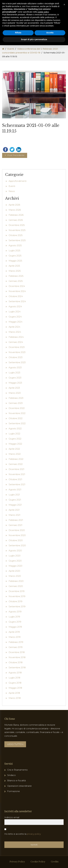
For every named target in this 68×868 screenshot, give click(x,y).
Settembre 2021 (17, 498)
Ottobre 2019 (15, 615)
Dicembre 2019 (17, 604)
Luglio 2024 (15, 325)
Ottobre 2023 (16, 370)
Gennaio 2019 (16, 660)
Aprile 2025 (14, 279)
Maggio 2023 (15, 396)
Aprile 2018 (14, 706)
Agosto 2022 (15, 442)
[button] (64, 5)
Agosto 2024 (15, 320)
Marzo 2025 (15, 284)
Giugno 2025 (15, 269)
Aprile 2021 (14, 523)
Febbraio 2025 (16, 289)
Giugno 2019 (15, 635)
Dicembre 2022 (17, 421)
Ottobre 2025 (16, 248)
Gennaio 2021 (15, 538)
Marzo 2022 (15, 467)
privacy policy (34, 847)
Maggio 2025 (15, 274)
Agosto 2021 (15, 503)
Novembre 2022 (17, 426)
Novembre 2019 (17, 609)
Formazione (14, 804)
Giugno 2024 (15, 330)
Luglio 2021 (14, 508)
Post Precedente (16, 168)
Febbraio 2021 (16, 533)
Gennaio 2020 (16, 599)
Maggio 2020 (15, 579)
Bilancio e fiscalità (16, 794)
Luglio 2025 (14, 264)
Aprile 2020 (14, 584)
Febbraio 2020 (16, 594)
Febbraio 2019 (16, 655)
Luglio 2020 (15, 569)
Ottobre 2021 (15, 492)
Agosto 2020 (15, 564)
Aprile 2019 (14, 645)
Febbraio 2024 (16, 350)
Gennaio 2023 (16, 416)
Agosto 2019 (15, 625)
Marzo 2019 (15, 650)
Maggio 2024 (15, 335)
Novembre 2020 (17, 548)
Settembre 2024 (17, 314)
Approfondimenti (18, 194)
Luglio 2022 (14, 447)
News (12, 204)
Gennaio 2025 (16, 294)
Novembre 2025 (17, 243)
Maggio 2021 (15, 518)
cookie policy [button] (43, 12)
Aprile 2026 (14, 218)
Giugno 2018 (15, 696)
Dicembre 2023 (17, 360)
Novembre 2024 (17, 304)
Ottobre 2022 (16, 431)
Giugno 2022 (15, 452)
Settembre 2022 (17, 437)
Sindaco (11, 788)
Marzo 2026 (15, 223)
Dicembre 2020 (17, 543)
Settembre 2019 (17, 620)
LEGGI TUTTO (15, 757)
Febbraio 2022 (16, 472)
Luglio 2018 (14, 691)
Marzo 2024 (15, 345)
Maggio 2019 (15, 640)
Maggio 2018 (15, 701)
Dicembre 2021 (16, 482)
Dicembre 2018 (17, 665)
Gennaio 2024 (16, 355)
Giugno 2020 (15, 574)
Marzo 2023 (15, 406)
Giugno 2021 (15, 513)
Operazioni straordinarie (19, 799)
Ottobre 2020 (16, 554)
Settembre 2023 (17, 376)
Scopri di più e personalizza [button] (34, 39)
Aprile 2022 (14, 462)
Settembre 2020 (17, 559)
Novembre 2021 (17, 487)
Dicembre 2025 (17, 238)
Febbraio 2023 (16, 411)
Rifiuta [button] (18, 33)
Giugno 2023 (15, 391)
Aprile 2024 (14, 340)
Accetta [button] (50, 33)
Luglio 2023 (14, 386)
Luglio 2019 (14, 630)
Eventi (11, 49)
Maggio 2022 (15, 457)
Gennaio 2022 (16, 477)
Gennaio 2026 (16, 233)
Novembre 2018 (17, 670)
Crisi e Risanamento (17, 783)
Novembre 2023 (17, 365)
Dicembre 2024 (17, 299)
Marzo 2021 (14, 528)
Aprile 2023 (14, 401)
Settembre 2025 (17, 253)
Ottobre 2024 (16, 309)
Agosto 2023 (15, 381)
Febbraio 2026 (16, 228)
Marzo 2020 (15, 589)
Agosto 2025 (15, 259)
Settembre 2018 (17, 681)
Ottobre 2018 (16, 676)
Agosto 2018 (15, 686)
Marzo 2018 (15, 711)
